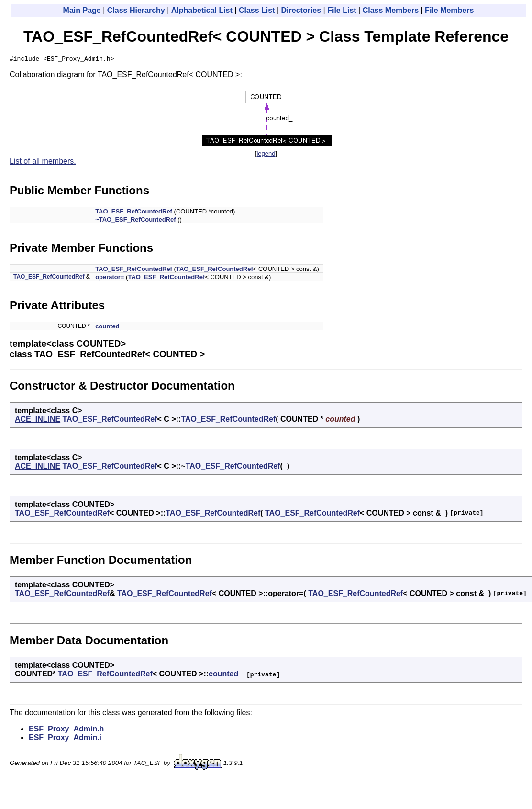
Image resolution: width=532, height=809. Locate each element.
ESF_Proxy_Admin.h (66, 730)
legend (266, 155)
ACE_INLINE (38, 421)
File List (342, 10)
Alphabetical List (202, 10)
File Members (449, 10)
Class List (257, 10)
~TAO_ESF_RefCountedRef (135, 221)
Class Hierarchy (136, 10)
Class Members (391, 10)
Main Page (82, 10)
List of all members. (43, 163)
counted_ (109, 328)
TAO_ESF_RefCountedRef (134, 213)
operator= (110, 278)
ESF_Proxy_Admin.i (65, 739)
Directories (301, 10)
